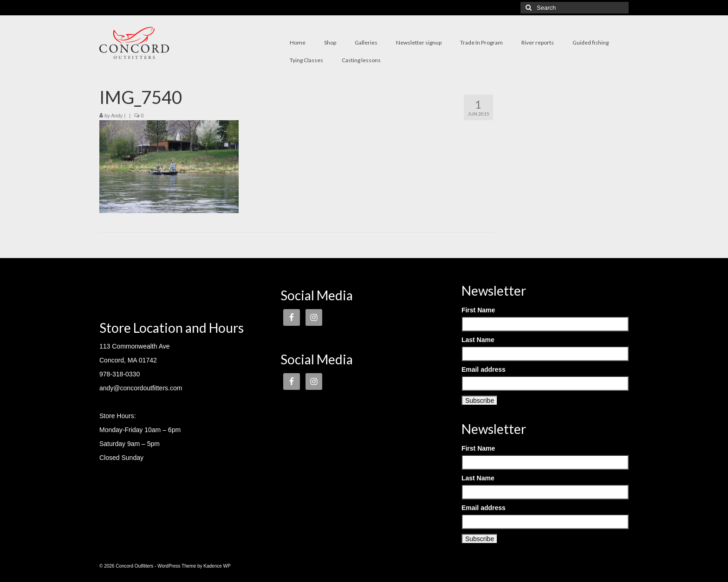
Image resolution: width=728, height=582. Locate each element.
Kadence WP (217, 566)
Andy (117, 116)
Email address (484, 369)
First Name (478, 310)
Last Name (478, 340)
